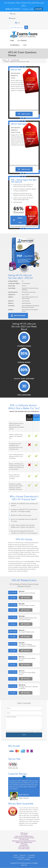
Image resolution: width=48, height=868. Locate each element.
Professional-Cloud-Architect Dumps (24, 842)
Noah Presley (19, 802)
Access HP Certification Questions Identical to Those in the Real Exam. (25, 198)
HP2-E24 (16, 607)
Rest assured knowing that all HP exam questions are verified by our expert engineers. (24, 547)
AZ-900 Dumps (24, 849)
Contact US (17, 861)
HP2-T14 (16, 683)
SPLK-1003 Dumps (24, 851)
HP (9, 53)
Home (9, 41)
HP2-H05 (17, 631)
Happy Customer (19, 806)
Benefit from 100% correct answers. (16, 532)
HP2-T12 (16, 670)
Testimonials (32, 41)
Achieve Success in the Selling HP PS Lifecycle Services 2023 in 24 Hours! (23, 193)
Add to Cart (26, 108)
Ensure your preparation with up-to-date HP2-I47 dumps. (22, 536)
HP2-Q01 (17, 656)
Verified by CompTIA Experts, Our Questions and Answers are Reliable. (24, 203)
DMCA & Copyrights (29, 861)
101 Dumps (24, 839)
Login (8, 14)
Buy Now (22, 613)
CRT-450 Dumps (24, 843)
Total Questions (24, 426)
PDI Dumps (24, 848)
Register (7, 18)
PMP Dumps (24, 837)
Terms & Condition (36, 859)
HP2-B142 (17, 695)
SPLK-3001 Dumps (24, 853)
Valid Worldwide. (14, 212)
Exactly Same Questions (24, 409)
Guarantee (25, 859)
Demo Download (15, 341)
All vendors (19, 41)
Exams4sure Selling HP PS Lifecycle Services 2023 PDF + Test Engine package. (24, 527)
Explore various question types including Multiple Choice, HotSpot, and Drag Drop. (25, 541)
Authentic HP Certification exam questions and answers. (22, 522)
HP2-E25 (16, 619)
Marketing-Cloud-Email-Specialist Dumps (24, 845)
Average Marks (24, 392)
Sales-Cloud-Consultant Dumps (24, 840)
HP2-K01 (17, 644)
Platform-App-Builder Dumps (24, 846)
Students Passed (24, 375)
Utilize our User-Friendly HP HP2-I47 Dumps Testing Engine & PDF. (25, 208)
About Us (16, 859)
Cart (42, 41)
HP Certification (15, 53)
